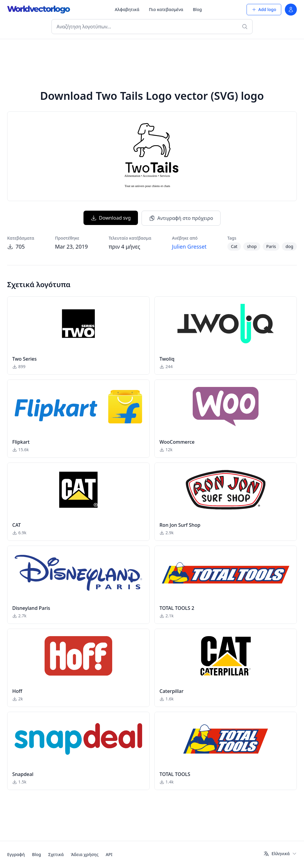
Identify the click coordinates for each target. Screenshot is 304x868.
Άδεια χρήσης (85, 854)
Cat (234, 246)
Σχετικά (56, 854)
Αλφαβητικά (127, 9)
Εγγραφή (16, 854)
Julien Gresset (189, 247)
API (109, 854)
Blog (197, 9)
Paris (271, 246)
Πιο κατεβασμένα (166, 9)
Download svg (111, 218)
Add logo (264, 9)
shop (252, 246)
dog (289, 246)
